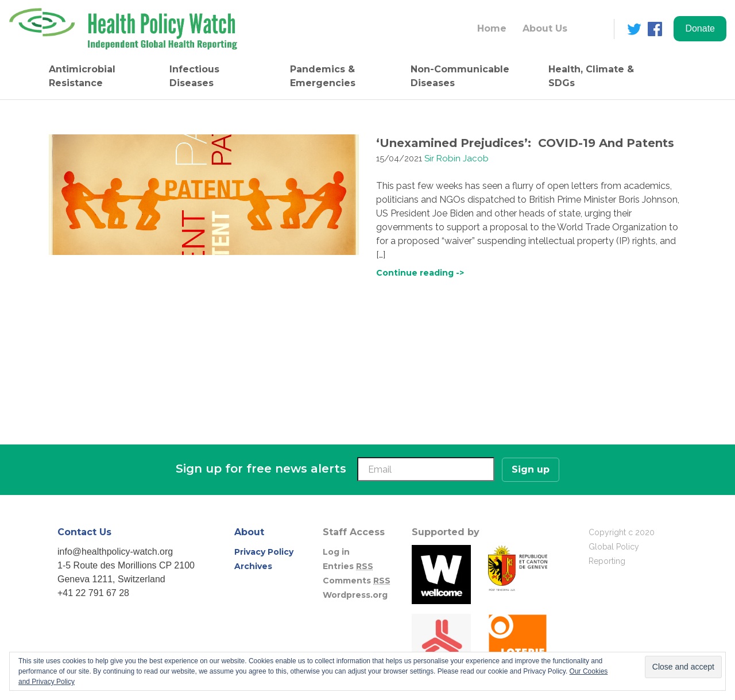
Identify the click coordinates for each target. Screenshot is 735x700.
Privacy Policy (264, 552)
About (249, 532)
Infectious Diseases (194, 76)
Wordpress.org (355, 595)
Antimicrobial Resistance (82, 76)
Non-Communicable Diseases (460, 76)
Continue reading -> (420, 273)
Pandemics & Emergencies (323, 76)
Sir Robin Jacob (457, 158)
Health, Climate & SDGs (591, 76)
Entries (348, 566)
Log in (336, 552)
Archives (253, 566)
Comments (357, 581)
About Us (545, 28)
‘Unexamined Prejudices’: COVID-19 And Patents (525, 143)
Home (492, 28)
